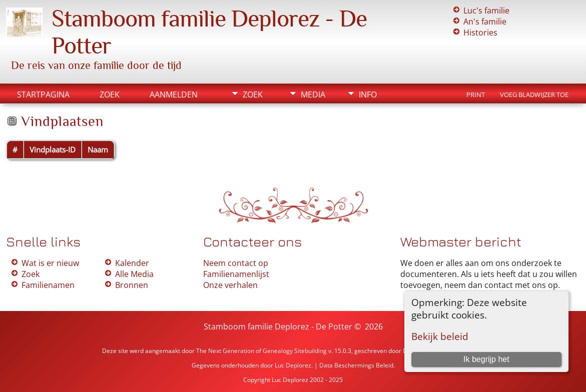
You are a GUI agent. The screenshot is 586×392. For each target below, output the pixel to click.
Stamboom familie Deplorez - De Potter (278, 326)
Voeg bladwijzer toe (534, 94)
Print (476, 94)
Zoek (110, 94)
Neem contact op (236, 263)
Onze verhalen (230, 285)
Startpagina (43, 94)
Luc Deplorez (293, 365)
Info (368, 94)
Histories (480, 32)
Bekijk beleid (440, 336)
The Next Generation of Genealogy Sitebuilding (261, 351)
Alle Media (134, 274)
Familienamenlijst (236, 274)
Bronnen (132, 285)
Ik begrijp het (486, 359)
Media (313, 94)
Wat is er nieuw (50, 263)
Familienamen (48, 285)
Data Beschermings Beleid (356, 365)
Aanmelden (174, 94)
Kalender (132, 263)
